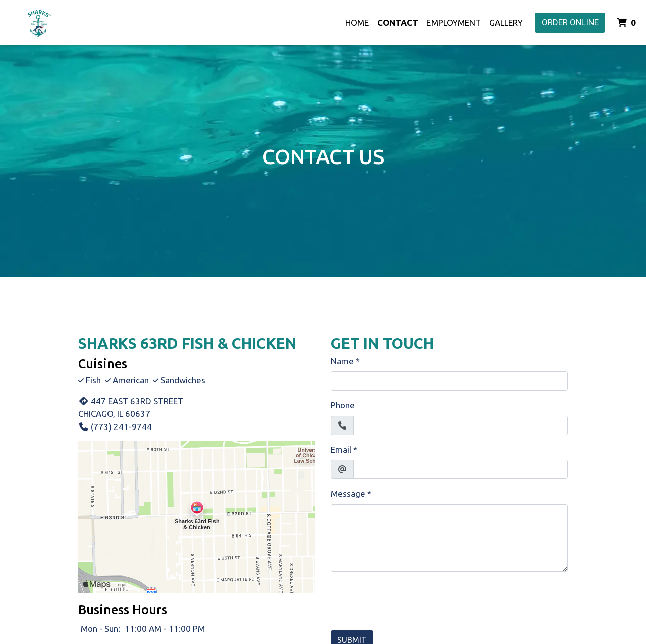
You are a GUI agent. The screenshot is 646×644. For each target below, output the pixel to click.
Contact (398, 22)
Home (357, 22)
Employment (454, 22)
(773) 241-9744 (115, 427)
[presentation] (407, 600)
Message (348, 493)
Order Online (570, 22)
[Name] (449, 381)
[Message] (449, 538)
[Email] (461, 469)
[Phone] (461, 425)
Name (342, 361)
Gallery (506, 22)
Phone (343, 405)
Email (341, 449)
